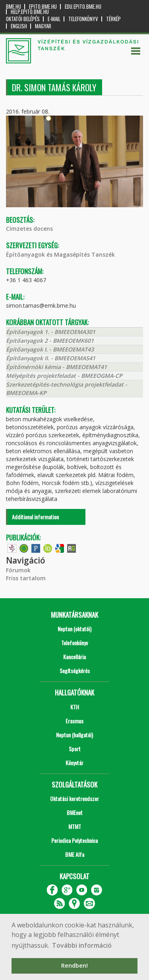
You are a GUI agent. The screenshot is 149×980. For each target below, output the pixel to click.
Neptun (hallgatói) (74, 735)
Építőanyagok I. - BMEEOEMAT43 (50, 349)
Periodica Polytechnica (74, 840)
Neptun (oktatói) (74, 629)
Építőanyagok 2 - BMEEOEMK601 (50, 341)
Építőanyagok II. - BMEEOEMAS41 (51, 358)
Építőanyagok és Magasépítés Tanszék (60, 254)
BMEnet (75, 812)
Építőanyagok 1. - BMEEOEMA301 (51, 332)
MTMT (75, 826)
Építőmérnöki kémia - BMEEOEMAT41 (56, 367)
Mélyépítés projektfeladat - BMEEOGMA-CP (64, 376)
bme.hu (14, 7)
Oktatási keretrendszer (74, 798)
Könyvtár (74, 763)
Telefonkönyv (83, 19)
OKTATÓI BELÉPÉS (23, 19)
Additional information (35, 517)
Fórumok (18, 570)
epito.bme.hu (43, 7)
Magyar (43, 26)
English (19, 26)
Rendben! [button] (74, 965)
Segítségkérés (75, 671)
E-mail (54, 19)
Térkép (113, 19)
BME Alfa (75, 854)
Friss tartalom (26, 578)
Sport (75, 749)
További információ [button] (82, 945)
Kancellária (74, 657)
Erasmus (74, 721)
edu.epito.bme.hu (83, 7)
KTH (75, 707)
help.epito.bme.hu (30, 12)
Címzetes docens (29, 229)
